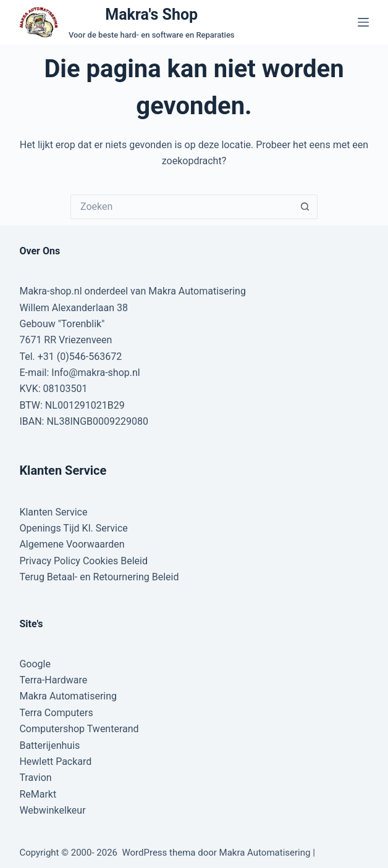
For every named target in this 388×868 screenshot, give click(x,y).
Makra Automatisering (68, 696)
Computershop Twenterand (79, 729)
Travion (35, 778)
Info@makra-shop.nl (95, 373)
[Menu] (363, 22)
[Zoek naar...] (182, 207)
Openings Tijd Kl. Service (73, 528)
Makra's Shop (151, 15)
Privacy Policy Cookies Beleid (83, 561)
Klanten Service (53, 512)
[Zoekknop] (305, 207)
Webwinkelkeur (52, 810)
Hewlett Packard (55, 762)
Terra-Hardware (53, 680)
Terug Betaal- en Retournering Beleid (99, 577)
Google (35, 664)
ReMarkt (38, 794)
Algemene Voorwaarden (72, 544)
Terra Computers (56, 713)
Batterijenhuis (49, 745)
